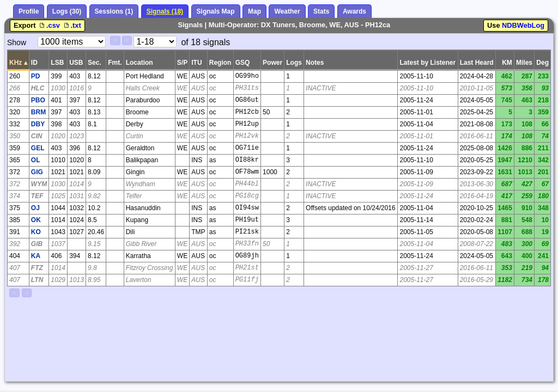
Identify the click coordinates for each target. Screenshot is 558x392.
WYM (39, 184)
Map (254, 11)
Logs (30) (67, 11)
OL (36, 160)
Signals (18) (165, 11)
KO (36, 232)
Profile (29, 11)
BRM (38, 112)
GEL (38, 148)
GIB (37, 244)
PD (36, 76)
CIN (37, 136)
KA (36, 256)
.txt (72, 25)
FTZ (37, 268)
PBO (38, 100)
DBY (38, 124)
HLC (38, 88)
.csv (50, 25)
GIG (37, 172)
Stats (321, 11)
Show (17, 42)
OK (36, 220)
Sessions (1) (114, 11)
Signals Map (216, 11)
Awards (354, 11)
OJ (35, 208)
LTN (37, 280)
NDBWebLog (523, 25)
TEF (37, 196)
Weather (287, 11)
